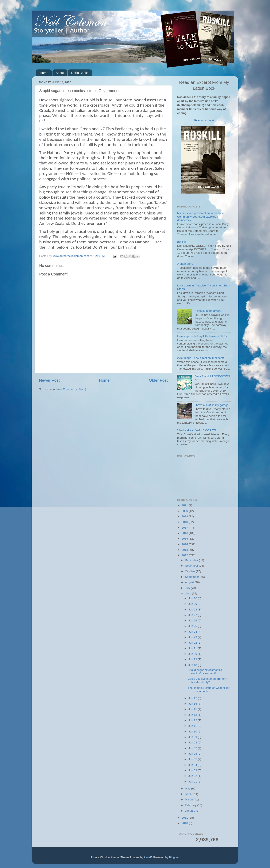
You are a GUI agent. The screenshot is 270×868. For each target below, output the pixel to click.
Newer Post (49, 380)
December (192, 560)
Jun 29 (193, 604)
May (188, 789)
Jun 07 (193, 748)
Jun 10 (193, 732)
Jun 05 (193, 759)
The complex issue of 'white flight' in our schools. (209, 690)
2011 (185, 818)
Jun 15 (193, 709)
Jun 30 (193, 598)
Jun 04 (193, 765)
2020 (185, 511)
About (60, 73)
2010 (185, 823)
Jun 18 (193, 665)
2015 (185, 539)
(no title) (182, 242)
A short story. (185, 264)
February (191, 805)
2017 (185, 528)
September (192, 577)
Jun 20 (193, 654)
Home (44, 73)
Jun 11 (193, 726)
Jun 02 (193, 776)
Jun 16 (193, 704)
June (188, 593)
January (190, 811)
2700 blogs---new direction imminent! (200, 358)
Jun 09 (193, 737)
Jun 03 (193, 770)
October (190, 571)
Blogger (174, 857)
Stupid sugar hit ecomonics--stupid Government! (206, 672)
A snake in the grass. (208, 311)
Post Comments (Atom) (71, 389)
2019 (185, 516)
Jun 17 (193, 698)
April (188, 794)
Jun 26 (193, 620)
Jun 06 (193, 754)
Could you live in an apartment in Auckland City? (209, 680)
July (188, 588)
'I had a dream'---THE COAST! (196, 430)
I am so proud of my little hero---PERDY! (203, 336)
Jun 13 (193, 715)
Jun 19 (193, 659)
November (192, 566)
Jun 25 (193, 626)
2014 (185, 544)
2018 (185, 522)
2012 (185, 555)
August (190, 582)
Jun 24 (193, 632)
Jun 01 (193, 782)
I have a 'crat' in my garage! (212, 405)
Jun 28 (193, 610)
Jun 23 (193, 637)
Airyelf (148, 857)
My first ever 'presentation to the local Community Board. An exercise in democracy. (201, 216)
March (189, 800)
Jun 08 (193, 743)
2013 (185, 550)
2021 (185, 505)
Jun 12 (193, 720)
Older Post (158, 380)
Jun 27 (193, 615)
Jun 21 (193, 648)
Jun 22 (193, 643)
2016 (185, 533)
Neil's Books (80, 73)
